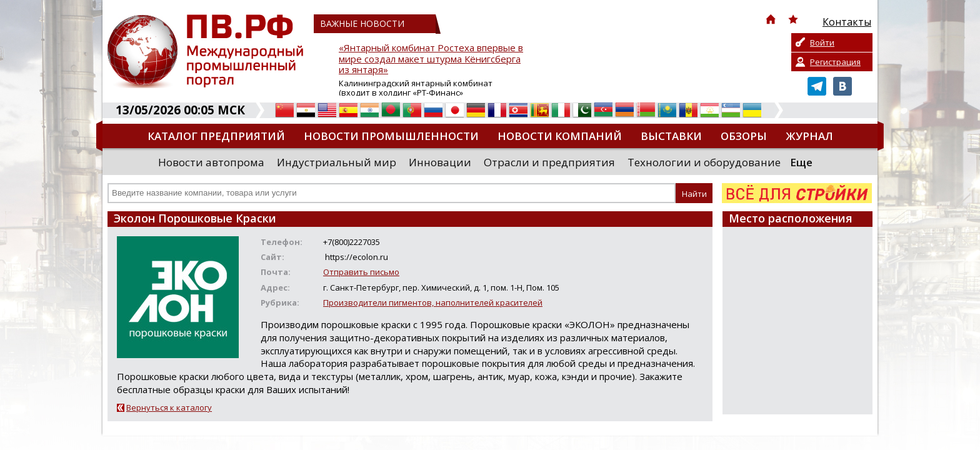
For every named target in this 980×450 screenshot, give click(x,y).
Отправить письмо (361, 272)
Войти (822, 42)
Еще (801, 162)
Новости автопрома (211, 162)
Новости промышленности (391, 136)
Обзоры (744, 136)
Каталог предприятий (216, 136)
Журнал (809, 136)
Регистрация (835, 62)
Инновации (440, 162)
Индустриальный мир (337, 162)
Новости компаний (560, 136)
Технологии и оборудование (704, 162)
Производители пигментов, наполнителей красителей (433, 302)
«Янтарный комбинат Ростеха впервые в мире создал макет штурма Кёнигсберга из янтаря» (431, 59)
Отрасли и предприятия (549, 162)
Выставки (671, 136)
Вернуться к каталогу (169, 407)
